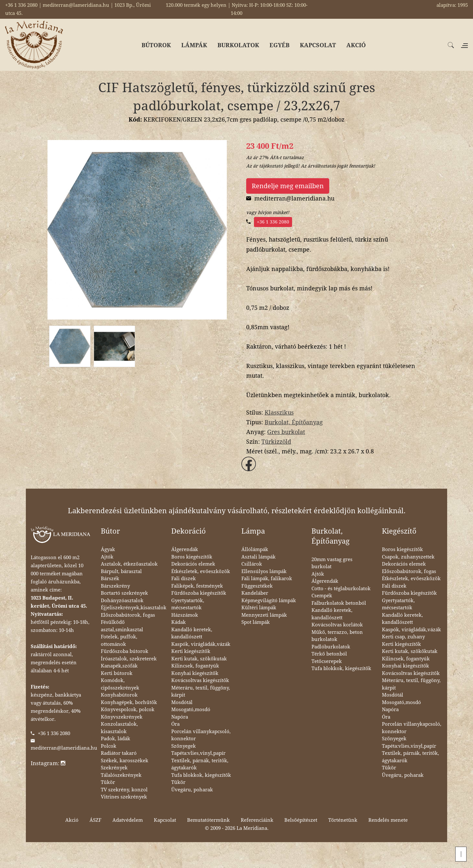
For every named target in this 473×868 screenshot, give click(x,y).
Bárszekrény (115, 586)
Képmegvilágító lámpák (269, 601)
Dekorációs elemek (193, 564)
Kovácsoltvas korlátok (337, 625)
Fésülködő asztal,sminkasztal (122, 626)
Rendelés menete (388, 820)
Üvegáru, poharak (192, 790)
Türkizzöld (276, 442)
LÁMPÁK (194, 45)
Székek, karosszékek (125, 761)
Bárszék (110, 579)
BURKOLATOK (238, 45)
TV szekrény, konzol (124, 790)
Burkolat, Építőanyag (294, 422)
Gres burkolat (286, 432)
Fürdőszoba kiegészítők (199, 593)
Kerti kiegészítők (191, 651)
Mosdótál (182, 702)
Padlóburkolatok (331, 647)
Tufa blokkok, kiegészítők (201, 775)
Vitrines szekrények (124, 797)
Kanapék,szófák (119, 666)
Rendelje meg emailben (288, 186)
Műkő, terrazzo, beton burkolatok (337, 636)
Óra (175, 724)
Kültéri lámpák (259, 608)
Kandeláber (255, 593)
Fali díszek (184, 579)
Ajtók (107, 557)
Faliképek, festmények (197, 586)
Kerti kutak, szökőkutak (199, 659)
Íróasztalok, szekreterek (129, 659)
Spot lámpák (256, 622)
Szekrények (114, 768)
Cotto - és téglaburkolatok (341, 589)
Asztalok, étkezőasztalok (129, 564)
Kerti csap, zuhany (403, 637)
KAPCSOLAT (318, 45)
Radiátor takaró (119, 753)
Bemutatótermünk (208, 820)
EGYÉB (279, 45)
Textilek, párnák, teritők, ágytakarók (200, 764)
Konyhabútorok (119, 695)
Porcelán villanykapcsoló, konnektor (201, 735)
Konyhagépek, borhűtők (129, 702)
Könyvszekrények (122, 717)
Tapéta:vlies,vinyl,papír (198, 753)
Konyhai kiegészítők (195, 673)
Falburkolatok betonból (339, 603)
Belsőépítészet (301, 820)
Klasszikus (279, 412)
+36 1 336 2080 (273, 222)
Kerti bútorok (117, 673)
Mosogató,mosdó (191, 710)
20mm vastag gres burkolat (332, 563)
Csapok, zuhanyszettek (408, 557)
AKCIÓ (356, 45)
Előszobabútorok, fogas (128, 615)
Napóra (180, 717)
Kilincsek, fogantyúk (195, 666)
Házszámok (185, 615)
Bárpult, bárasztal (121, 571)
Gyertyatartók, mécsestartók (188, 604)
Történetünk (343, 820)
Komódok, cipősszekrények (120, 684)
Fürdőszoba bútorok (125, 651)
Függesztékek (257, 586)
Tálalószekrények (121, 775)
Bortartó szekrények (124, 593)
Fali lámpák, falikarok (267, 579)
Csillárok (252, 564)
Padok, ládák (116, 739)
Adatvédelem (128, 820)
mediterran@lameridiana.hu (64, 748)
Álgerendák (185, 549)
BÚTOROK (156, 45)
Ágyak (108, 549)
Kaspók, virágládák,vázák (201, 644)
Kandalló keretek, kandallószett (192, 633)
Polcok (109, 746)
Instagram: (48, 763)
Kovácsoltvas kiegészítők (200, 680)
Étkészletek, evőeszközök (201, 571)
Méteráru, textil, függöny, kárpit (201, 692)
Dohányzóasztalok (122, 601)
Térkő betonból (329, 654)
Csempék (322, 596)
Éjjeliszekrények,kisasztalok (134, 608)
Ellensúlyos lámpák (264, 571)
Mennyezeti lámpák (264, 615)
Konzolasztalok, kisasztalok (119, 728)
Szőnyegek (184, 746)
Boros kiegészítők (192, 557)
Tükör (108, 782)
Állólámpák (255, 549)
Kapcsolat (165, 820)
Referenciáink (257, 820)
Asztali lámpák (258, 557)
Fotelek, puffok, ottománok (119, 640)
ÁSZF (95, 820)
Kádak (179, 622)
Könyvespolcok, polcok (128, 710)
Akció (72, 820)
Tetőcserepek (327, 661)
